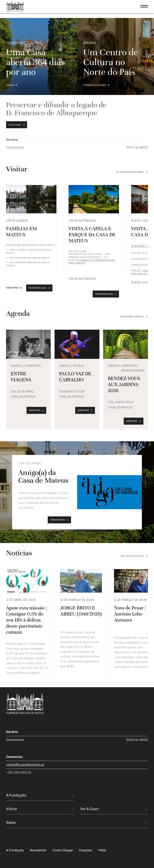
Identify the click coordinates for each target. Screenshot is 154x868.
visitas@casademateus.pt (25, 765)
